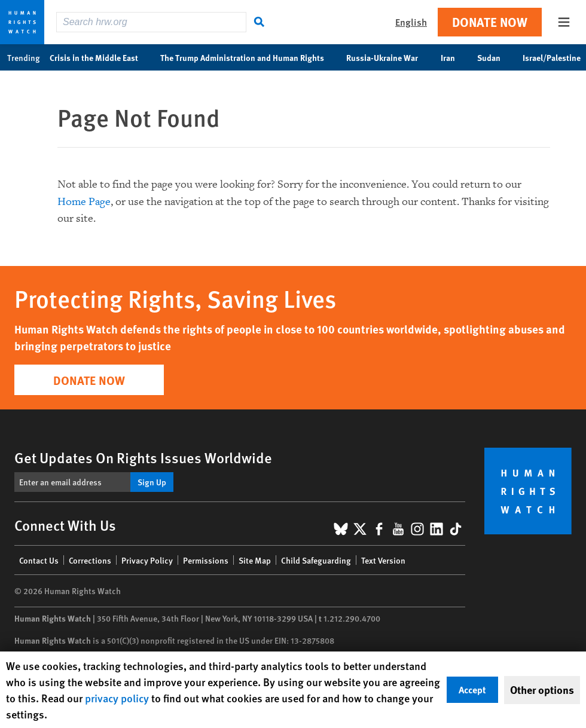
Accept (472, 689)
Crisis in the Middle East (100, 57)
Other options (542, 690)
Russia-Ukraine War (388, 57)
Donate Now (490, 22)
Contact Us (39, 560)
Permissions (206, 560)
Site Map (255, 560)
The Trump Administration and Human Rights (248, 57)
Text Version (383, 560)
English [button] (411, 22)
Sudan (495, 57)
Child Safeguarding (316, 560)
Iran (454, 57)
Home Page (84, 202)
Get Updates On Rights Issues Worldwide (143, 457)
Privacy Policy (147, 560)
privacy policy (117, 698)
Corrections (90, 560)
